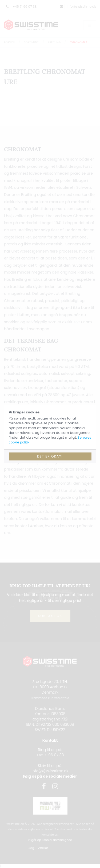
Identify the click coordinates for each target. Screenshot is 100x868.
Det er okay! (50, 456)
